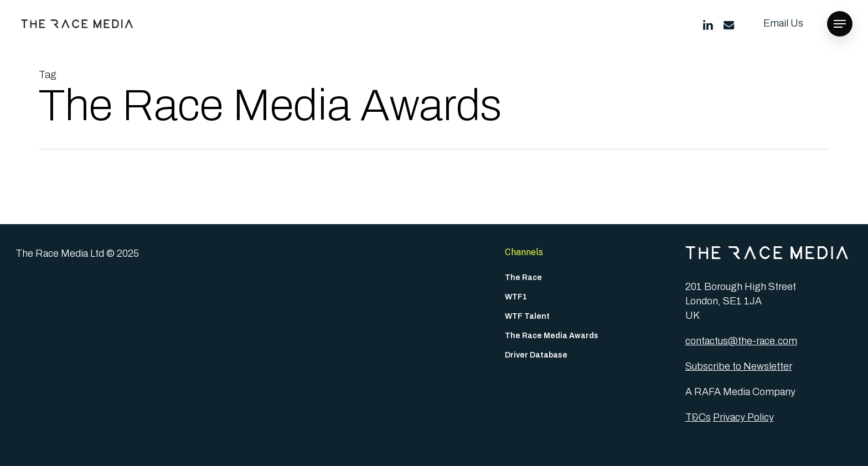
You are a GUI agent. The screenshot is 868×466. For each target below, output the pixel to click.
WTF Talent (527, 316)
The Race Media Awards (552, 336)
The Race (523, 278)
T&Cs (698, 417)
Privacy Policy (743, 417)
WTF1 (516, 297)
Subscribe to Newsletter (739, 366)
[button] (840, 24)
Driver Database (536, 355)
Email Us (783, 23)
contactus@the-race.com (741, 341)
